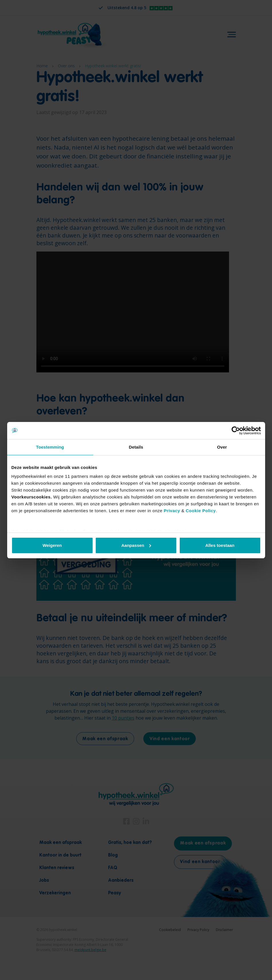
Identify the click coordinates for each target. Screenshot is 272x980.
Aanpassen (136, 545)
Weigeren (52, 545)
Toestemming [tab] (50, 447)
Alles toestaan (220, 545)
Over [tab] (222, 447)
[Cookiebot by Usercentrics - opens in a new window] (236, 431)
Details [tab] (136, 447)
